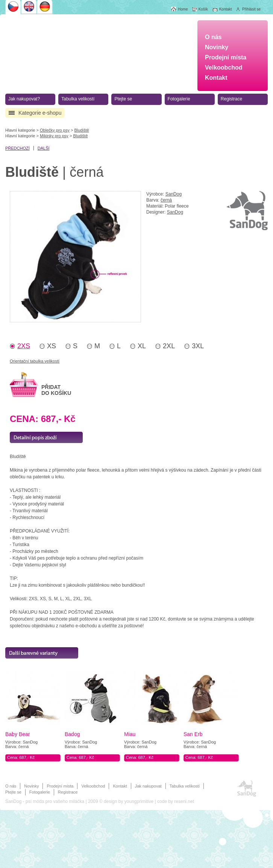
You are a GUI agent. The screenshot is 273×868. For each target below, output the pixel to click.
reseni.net (184, 801)
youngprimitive (139, 801)
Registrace (68, 792)
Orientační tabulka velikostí (35, 361)
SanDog (174, 194)
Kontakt (120, 786)
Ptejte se (13, 792)
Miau (130, 734)
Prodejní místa (60, 786)
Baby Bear (17, 734)
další (44, 148)
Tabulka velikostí (185, 786)
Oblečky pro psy (55, 130)
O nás (11, 786)
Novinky (31, 786)
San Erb (193, 734)
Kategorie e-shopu (40, 113)
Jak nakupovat (148, 786)
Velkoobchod (93, 786)
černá (166, 200)
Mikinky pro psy (54, 136)
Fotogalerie (40, 792)
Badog (72, 734)
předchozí (17, 148)
